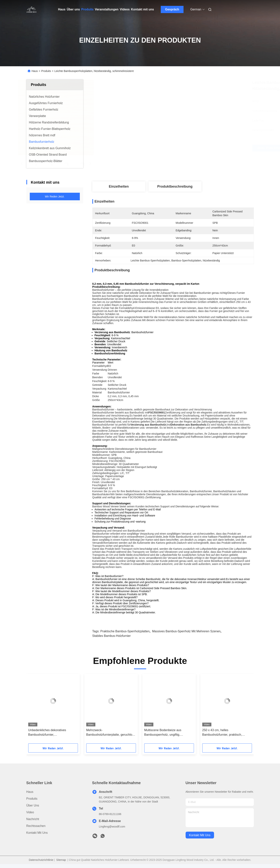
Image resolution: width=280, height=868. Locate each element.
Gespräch (172, 9)
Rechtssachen (36, 826)
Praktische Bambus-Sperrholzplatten (125, 631)
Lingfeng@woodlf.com (112, 827)
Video (30, 812)
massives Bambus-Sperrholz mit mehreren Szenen (186, 631)
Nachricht (33, 819)
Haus (62, 9)
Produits (87, 9)
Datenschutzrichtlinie (41, 860)
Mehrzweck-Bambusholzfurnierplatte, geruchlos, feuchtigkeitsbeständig (110, 733)
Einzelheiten (119, 186)
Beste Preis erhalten (195, 148)
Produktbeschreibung (175, 186)
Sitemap (61, 860)
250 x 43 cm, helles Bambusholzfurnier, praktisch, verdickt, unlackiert (222, 733)
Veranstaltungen (107, 9)
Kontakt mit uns (142, 9)
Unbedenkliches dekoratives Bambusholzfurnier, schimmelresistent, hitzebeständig (51, 733)
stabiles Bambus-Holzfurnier (112, 636)
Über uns (73, 9)
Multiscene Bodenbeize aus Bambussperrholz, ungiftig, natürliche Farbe (163, 733)
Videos (125, 9)
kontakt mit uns (200, 835)
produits (32, 799)
